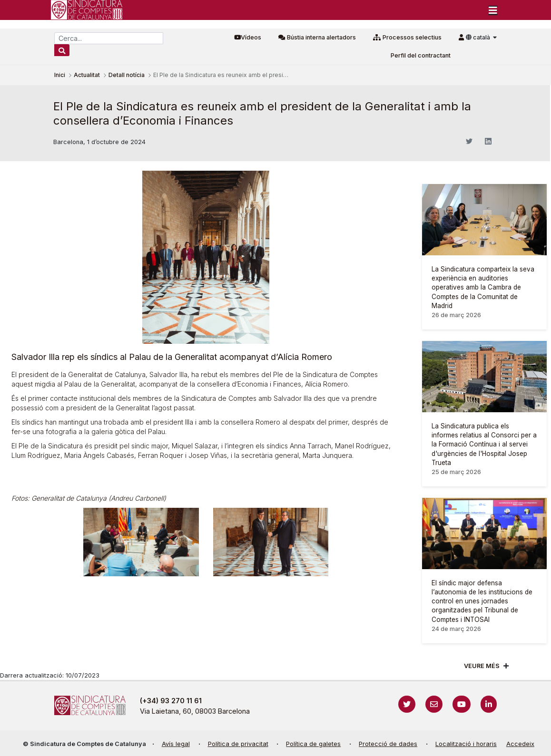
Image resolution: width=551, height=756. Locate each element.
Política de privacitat (238, 744)
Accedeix (520, 744)
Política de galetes (313, 744)
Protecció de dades (388, 744)
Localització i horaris (466, 744)
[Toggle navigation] (493, 10)
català (479, 37)
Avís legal (176, 744)
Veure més (482, 666)
